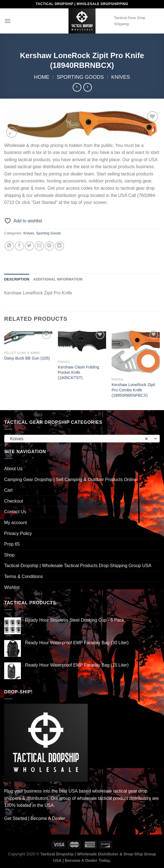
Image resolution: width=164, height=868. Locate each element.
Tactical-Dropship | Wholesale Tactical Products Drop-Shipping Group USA (78, 566)
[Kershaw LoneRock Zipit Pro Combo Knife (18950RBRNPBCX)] (136, 352)
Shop (9, 555)
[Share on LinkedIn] (59, 246)
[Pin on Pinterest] (49, 246)
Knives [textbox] (79, 439)
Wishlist (12, 587)
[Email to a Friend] (39, 246)
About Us (13, 469)
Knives (120, 77)
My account (16, 523)
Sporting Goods (80, 77)
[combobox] (82, 439)
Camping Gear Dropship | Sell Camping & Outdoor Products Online (70, 480)
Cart (8, 490)
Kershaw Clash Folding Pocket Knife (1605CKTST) (79, 372)
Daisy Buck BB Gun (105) (27, 358)
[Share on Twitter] (29, 246)
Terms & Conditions (24, 576)
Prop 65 (12, 544)
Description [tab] (17, 279)
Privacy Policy (18, 533)
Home (42, 77)
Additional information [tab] (58, 279)
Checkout (14, 501)
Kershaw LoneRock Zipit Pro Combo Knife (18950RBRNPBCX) (133, 390)
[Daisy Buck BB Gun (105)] (28, 339)
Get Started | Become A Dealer (35, 818)
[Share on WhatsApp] (9, 246)
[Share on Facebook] (19, 246)
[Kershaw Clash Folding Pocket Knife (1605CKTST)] (82, 343)
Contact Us (15, 512)
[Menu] (8, 21)
